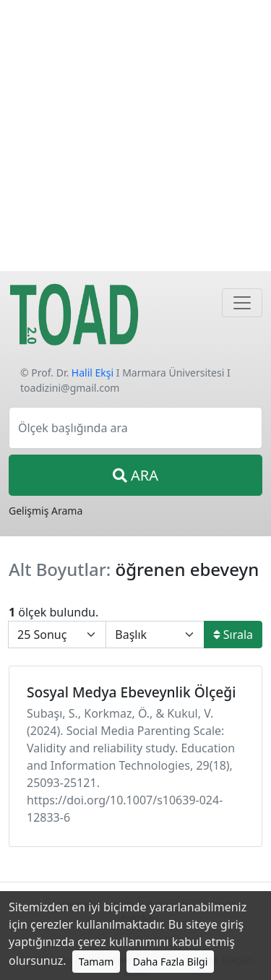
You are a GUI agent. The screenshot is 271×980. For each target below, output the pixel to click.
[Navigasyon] (242, 303)
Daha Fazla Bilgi (171, 962)
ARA (135, 475)
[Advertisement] (135, 136)
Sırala (233, 635)
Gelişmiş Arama (46, 511)
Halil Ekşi (93, 373)
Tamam (96, 962)
